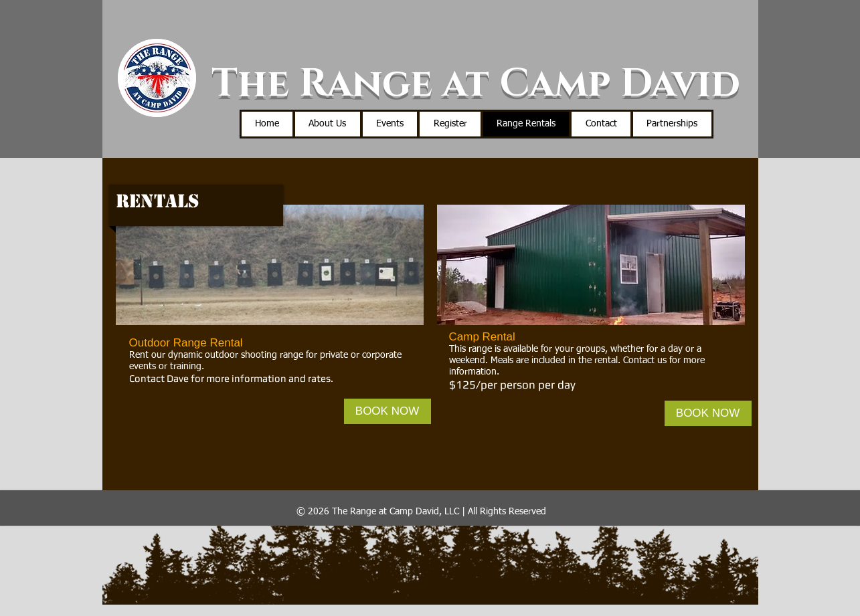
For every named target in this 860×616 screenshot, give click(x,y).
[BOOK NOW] (388, 411)
